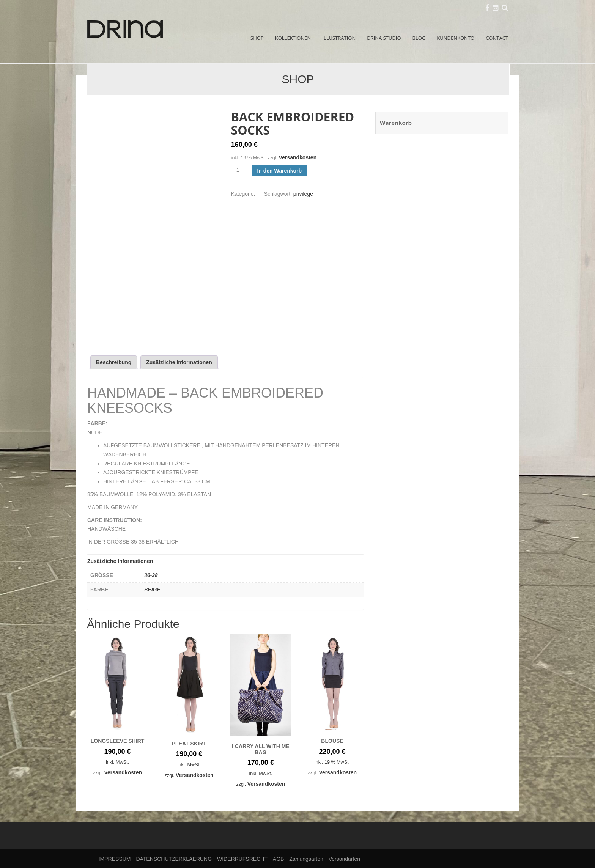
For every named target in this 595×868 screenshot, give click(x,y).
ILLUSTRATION (339, 38)
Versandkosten (298, 157)
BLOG (419, 38)
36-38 (151, 575)
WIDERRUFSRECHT (242, 859)
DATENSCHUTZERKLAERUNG (174, 859)
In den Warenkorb (279, 171)
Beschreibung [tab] (114, 362)
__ (260, 194)
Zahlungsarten (306, 859)
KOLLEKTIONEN (293, 38)
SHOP (257, 38)
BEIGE (152, 590)
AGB (279, 859)
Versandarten (344, 859)
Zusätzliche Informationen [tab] (179, 362)
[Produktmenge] (241, 170)
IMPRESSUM (115, 859)
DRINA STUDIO (384, 38)
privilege (303, 194)
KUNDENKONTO (456, 38)
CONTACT (497, 38)
